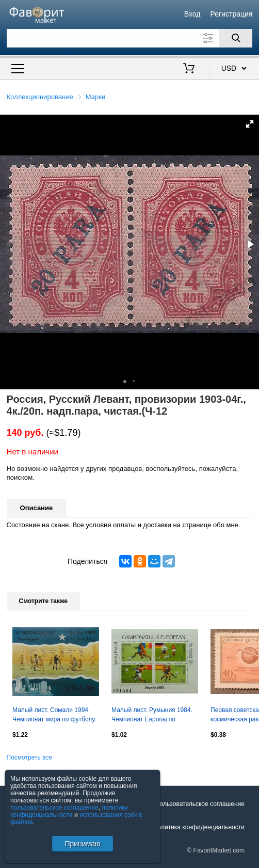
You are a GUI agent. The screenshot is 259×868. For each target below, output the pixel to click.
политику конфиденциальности (69, 811)
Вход (192, 14)
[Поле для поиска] (130, 38)
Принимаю (82, 844)
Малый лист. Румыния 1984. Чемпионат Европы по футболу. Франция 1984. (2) (152, 716)
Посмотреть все (29, 757)
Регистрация (232, 14)
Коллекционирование (40, 97)
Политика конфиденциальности (199, 827)
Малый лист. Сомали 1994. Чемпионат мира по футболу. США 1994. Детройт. (54, 716)
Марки (95, 97)
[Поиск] (236, 38)
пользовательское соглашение (54, 808)
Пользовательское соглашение (200, 804)
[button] (250, 124)
